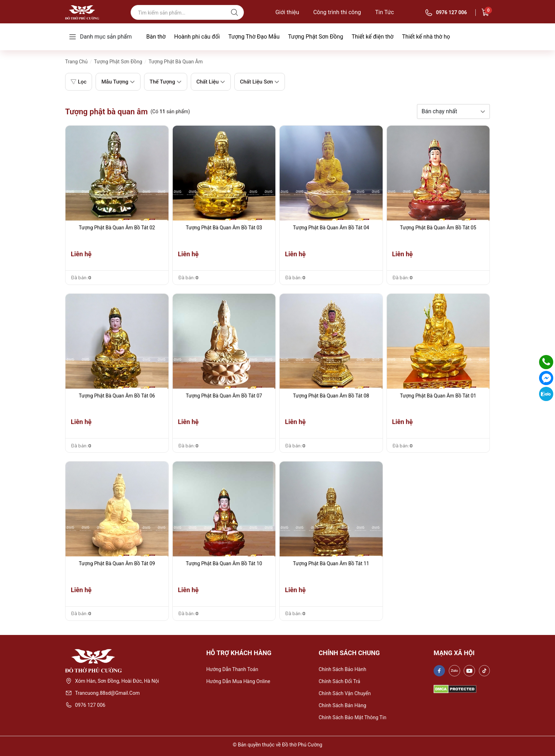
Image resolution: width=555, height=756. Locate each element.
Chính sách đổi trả (339, 681)
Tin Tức (385, 12)
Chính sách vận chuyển (345, 693)
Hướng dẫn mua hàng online (238, 681)
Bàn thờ (156, 37)
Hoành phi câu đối (197, 37)
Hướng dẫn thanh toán (232, 669)
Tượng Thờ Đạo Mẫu (254, 37)
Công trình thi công (337, 12)
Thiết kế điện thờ (372, 37)
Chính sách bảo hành (342, 669)
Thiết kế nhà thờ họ (426, 37)
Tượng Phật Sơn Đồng (316, 37)
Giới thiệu (287, 12)
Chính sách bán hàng (342, 705)
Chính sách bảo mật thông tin (352, 717)
